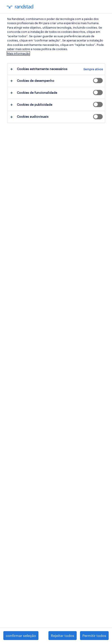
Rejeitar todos (63, 635)
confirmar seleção (21, 635)
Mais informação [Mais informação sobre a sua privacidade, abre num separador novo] (18, 53)
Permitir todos (94, 635)
